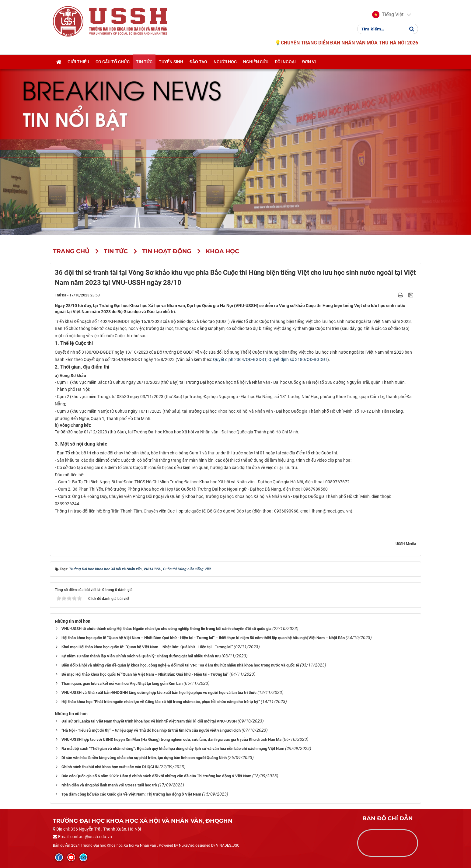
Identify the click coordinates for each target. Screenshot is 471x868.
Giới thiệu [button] (78, 62)
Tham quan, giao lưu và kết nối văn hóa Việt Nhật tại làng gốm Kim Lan (122, 683)
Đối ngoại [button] (285, 62)
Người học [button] (225, 62)
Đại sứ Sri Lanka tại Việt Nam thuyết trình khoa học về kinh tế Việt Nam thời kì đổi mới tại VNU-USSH (149, 721)
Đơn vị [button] (309, 62)
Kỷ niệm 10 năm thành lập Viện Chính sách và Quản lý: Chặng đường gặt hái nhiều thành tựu (141, 656)
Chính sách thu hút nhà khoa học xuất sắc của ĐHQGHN (110, 767)
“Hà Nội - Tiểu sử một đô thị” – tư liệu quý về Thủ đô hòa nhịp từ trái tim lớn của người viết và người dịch (151, 730)
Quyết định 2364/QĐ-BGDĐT (240, 359)
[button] (388, 15)
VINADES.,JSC (228, 845)
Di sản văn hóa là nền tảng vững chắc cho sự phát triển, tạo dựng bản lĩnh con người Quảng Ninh (144, 758)
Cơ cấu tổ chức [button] (113, 62)
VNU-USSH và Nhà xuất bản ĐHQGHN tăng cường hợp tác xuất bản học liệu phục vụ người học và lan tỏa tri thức (159, 693)
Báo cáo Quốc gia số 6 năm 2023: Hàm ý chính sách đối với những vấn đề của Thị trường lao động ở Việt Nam (156, 776)
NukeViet (186, 845)
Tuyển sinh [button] (171, 62)
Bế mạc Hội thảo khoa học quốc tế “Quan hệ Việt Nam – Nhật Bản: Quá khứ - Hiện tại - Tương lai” (145, 674)
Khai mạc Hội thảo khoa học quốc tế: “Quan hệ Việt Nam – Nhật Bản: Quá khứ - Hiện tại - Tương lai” (147, 647)
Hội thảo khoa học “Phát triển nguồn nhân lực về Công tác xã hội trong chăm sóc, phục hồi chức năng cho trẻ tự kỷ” (161, 702)
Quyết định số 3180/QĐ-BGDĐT (298, 359)
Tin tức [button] (144, 62)
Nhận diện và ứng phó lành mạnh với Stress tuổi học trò (109, 785)
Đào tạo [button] (198, 62)
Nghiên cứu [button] (256, 62)
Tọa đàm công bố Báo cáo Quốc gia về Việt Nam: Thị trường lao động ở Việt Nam (131, 794)
